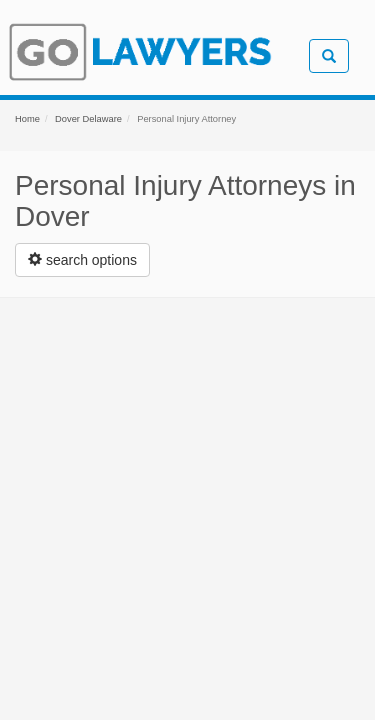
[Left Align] (82, 260)
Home (27, 119)
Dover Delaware (88, 119)
